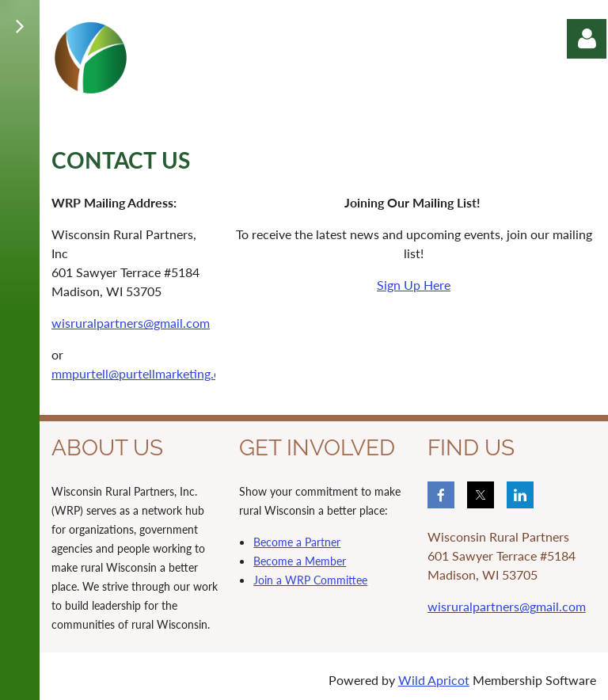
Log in (587, 39)
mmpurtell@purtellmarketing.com (144, 373)
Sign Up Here (414, 285)
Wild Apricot (434, 680)
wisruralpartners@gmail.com (131, 323)
